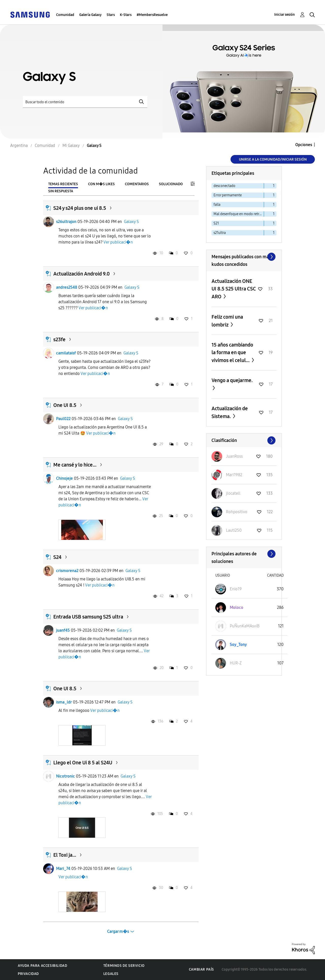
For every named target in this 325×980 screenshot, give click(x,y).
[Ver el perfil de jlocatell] (233, 493)
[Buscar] (85, 102)
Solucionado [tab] (171, 184)
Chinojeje (64, 478)
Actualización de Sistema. (230, 412)
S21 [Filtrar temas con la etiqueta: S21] (216, 223)
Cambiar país (201, 969)
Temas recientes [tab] (63, 184)
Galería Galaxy (90, 15)
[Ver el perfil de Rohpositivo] (237, 512)
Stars (111, 15)
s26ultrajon (66, 222)
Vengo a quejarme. (232, 380)
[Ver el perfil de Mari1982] (234, 475)
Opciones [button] (304, 145)
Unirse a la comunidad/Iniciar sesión (273, 159)
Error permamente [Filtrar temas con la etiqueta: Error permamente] (228, 195)
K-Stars (126, 15)
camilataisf (66, 353)
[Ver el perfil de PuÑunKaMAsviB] (245, 626)
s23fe (59, 339)
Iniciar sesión (285, 15)
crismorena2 (67, 571)
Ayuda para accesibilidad (42, 966)
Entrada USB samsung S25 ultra (88, 617)
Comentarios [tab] (137, 184)
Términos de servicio (124, 966)
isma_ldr (64, 702)
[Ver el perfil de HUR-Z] (236, 663)
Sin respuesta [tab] (61, 191)
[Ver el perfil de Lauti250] (234, 530)
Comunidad (65, 15)
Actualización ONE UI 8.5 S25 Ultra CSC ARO (234, 289)
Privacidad (28, 974)
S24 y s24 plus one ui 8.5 (80, 208)
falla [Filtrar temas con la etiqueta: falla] (217, 205)
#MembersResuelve (152, 15)
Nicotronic (66, 776)
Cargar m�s (118, 931)
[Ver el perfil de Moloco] (237, 607)
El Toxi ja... (65, 855)
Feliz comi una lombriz (227, 321)
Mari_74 (63, 869)
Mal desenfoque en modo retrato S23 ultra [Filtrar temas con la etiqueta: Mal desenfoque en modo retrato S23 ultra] (239, 214)
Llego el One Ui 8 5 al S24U (83, 763)
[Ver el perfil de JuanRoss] (234, 456)
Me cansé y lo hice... (75, 465)
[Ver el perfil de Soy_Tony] (238, 644)
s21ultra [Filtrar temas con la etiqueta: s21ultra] (220, 233)
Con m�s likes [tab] (101, 184)
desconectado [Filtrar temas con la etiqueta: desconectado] (224, 186)
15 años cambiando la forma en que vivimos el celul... (232, 353)
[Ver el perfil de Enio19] (236, 589)
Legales (111, 974)
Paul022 (63, 419)
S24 (57, 557)
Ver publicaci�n (118, 242)
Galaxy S (131, 222)
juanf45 (63, 630)
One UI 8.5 (65, 405)
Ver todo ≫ (244, 257)
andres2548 (67, 287)
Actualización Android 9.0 (82, 274)
